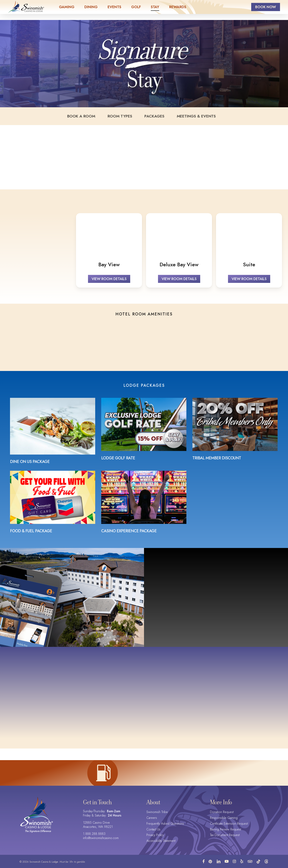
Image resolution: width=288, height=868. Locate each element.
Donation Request (222, 812)
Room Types (123, 118)
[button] (109, 282)
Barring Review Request (225, 830)
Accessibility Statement (161, 841)
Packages (151, 118)
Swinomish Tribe (157, 812)
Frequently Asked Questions (165, 824)
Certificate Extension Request (229, 824)
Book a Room (92, 118)
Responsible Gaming (224, 818)
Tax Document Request (225, 835)
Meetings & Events (185, 118)
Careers (152, 818)
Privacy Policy (155, 835)
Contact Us (153, 830)
